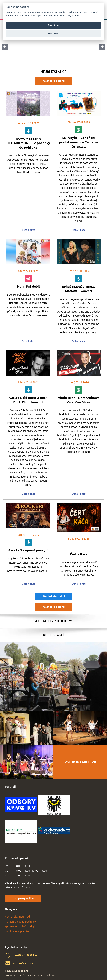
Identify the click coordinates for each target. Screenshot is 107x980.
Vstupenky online (23, 898)
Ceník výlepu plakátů (17, 932)
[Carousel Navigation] (53, 47)
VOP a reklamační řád (17, 917)
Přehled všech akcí (54, 596)
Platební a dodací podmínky (21, 922)
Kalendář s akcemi (54, 81)
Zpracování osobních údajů (20, 927)
